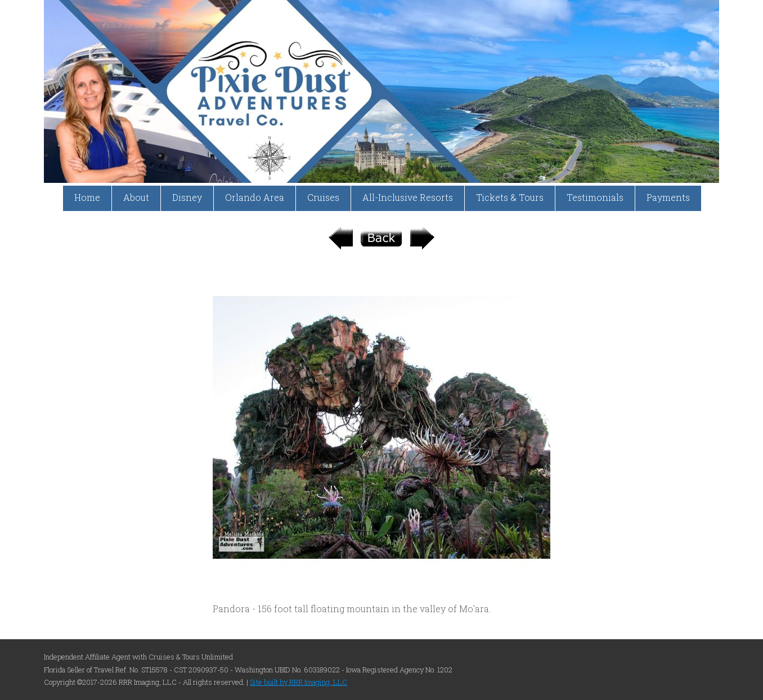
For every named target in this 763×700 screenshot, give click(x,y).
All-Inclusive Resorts (408, 197)
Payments (668, 197)
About (136, 197)
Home (87, 197)
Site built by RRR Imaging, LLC (299, 682)
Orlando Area (255, 197)
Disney (187, 197)
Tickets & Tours (510, 197)
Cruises (323, 197)
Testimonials (595, 197)
